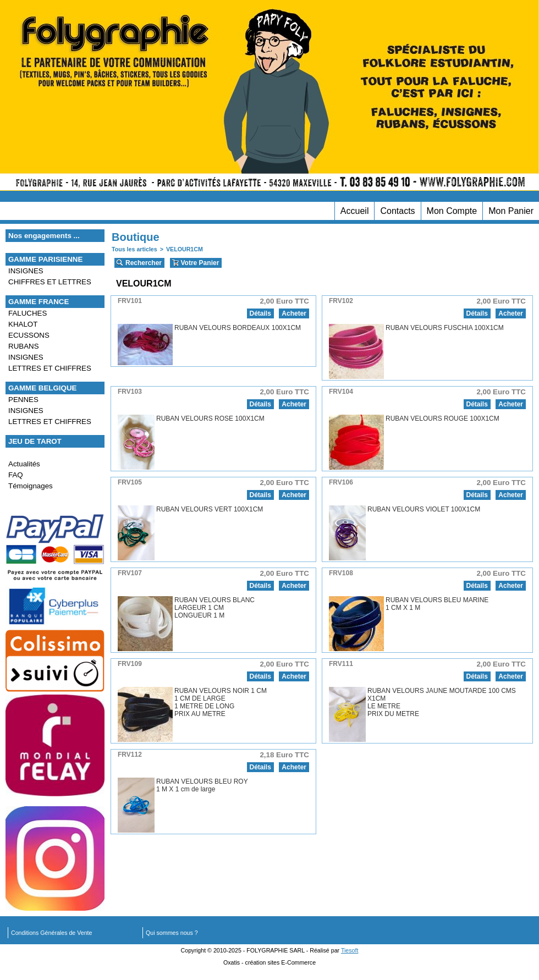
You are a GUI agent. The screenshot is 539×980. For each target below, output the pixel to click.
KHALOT (23, 324)
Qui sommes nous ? (172, 933)
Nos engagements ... (44, 236)
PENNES (23, 400)
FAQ (16, 475)
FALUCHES (28, 313)
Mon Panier (511, 211)
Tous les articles (134, 249)
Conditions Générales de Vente (52, 933)
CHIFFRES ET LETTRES (50, 282)
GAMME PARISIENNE (45, 259)
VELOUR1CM (185, 249)
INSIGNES (26, 271)
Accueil (355, 211)
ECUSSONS (29, 335)
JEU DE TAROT (35, 441)
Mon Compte (452, 211)
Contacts (397, 211)
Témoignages (31, 486)
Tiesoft (350, 950)
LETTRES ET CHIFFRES (50, 368)
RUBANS (24, 346)
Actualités (24, 464)
